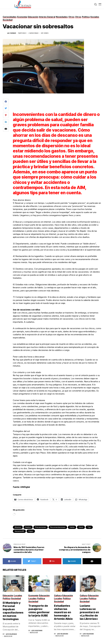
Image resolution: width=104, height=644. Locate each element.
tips (89, 527)
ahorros (18, 527)
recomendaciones (58, 527)
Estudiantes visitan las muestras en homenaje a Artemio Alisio (63, 612)
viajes (31, 531)
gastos (28, 527)
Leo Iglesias (11, 634)
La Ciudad (12, 33)
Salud (81, 527)
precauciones (41, 527)
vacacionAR (19, 531)
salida (72, 527)
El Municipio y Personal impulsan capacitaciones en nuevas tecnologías (13, 611)
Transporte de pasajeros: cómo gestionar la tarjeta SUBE (39, 611)
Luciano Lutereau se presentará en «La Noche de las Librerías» (89, 612)
